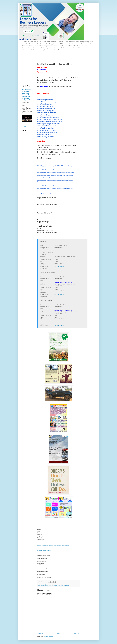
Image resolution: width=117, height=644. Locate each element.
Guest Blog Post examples (47, 584)
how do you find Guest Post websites (69, 584)
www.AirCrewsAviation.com (47, 194)
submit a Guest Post (53, 585)
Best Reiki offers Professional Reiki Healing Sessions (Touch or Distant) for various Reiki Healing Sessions (27, 95)
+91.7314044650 (59, 267)
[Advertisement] (42, 56)
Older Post (77, 634)
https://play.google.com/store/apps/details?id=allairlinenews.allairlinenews (56, 172)
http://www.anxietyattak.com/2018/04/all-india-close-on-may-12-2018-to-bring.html (53, 546)
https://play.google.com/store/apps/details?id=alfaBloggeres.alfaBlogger (55, 166)
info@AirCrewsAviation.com (44, 550)
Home (59, 634)
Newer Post (40, 634)
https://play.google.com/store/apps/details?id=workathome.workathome (55, 169)
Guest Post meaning (57, 584)
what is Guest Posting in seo (63, 585)
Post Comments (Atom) (49, 636)
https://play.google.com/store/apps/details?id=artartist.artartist (53, 185)
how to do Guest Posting (43, 585)
